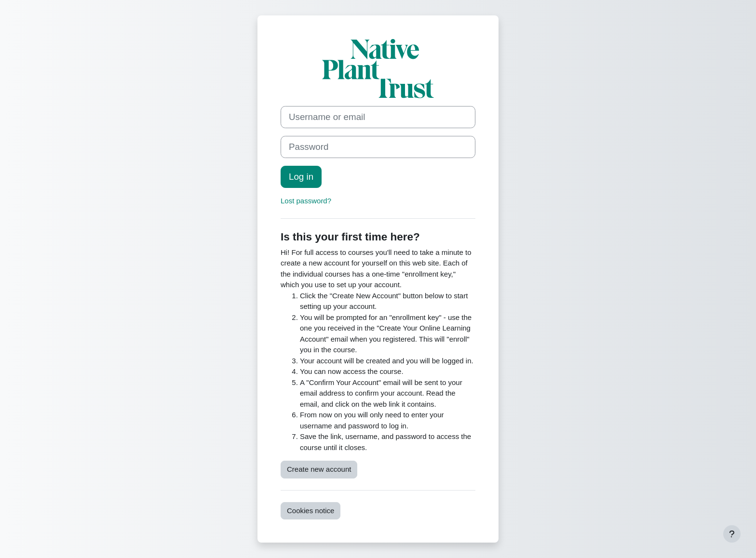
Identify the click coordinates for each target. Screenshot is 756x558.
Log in (301, 177)
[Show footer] (732, 534)
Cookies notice (310, 511)
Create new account (319, 469)
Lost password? (306, 201)
